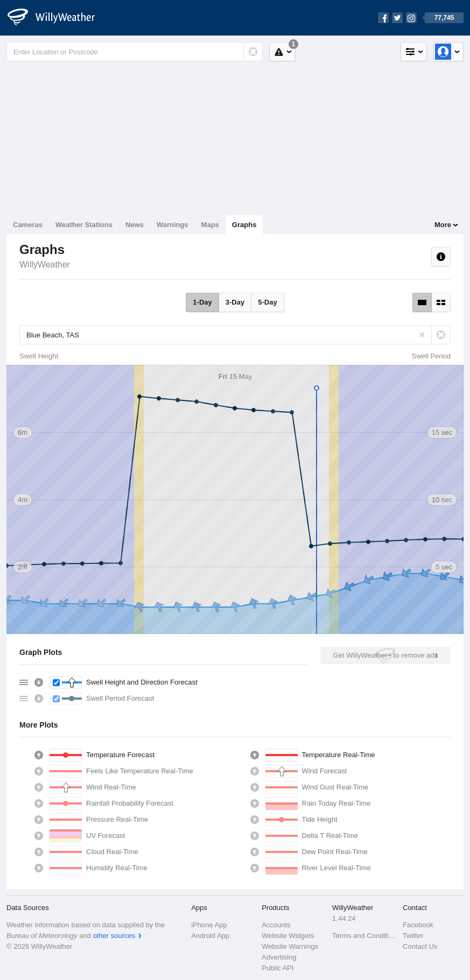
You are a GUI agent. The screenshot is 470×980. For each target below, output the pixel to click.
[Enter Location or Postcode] (135, 52)
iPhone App (209, 925)
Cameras (28, 225)
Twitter (413, 936)
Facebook (418, 925)
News (135, 225)
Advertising (279, 957)
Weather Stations (84, 225)
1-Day (202, 302)
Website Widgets (288, 936)
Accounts (276, 925)
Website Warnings (290, 946)
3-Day (235, 302)
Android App (210, 936)
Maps (210, 225)
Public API (278, 968)
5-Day (267, 302)
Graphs (244, 225)
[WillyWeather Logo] (57, 18)
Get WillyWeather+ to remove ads (385, 655)
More (443, 225)
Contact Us (420, 946)
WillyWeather (45, 265)
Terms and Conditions (364, 936)
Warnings (173, 225)
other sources (114, 936)
